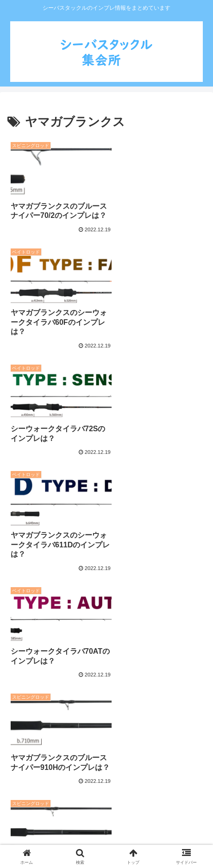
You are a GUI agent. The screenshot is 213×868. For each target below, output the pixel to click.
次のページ (106, 714)
